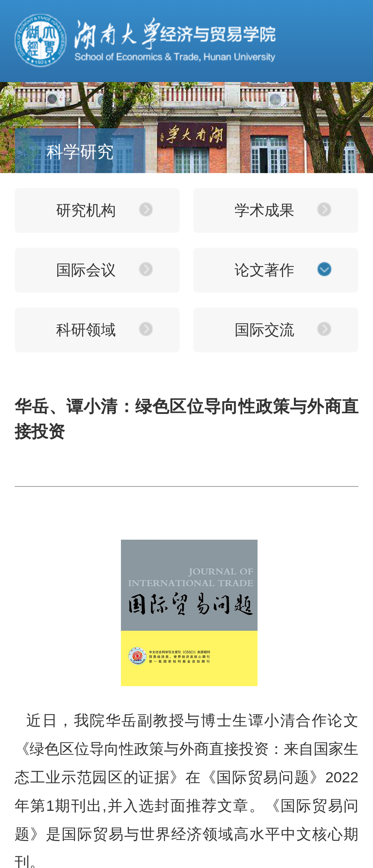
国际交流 (264, 330)
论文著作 (264, 270)
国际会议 (86, 270)
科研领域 (86, 330)
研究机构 (86, 210)
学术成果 (264, 210)
